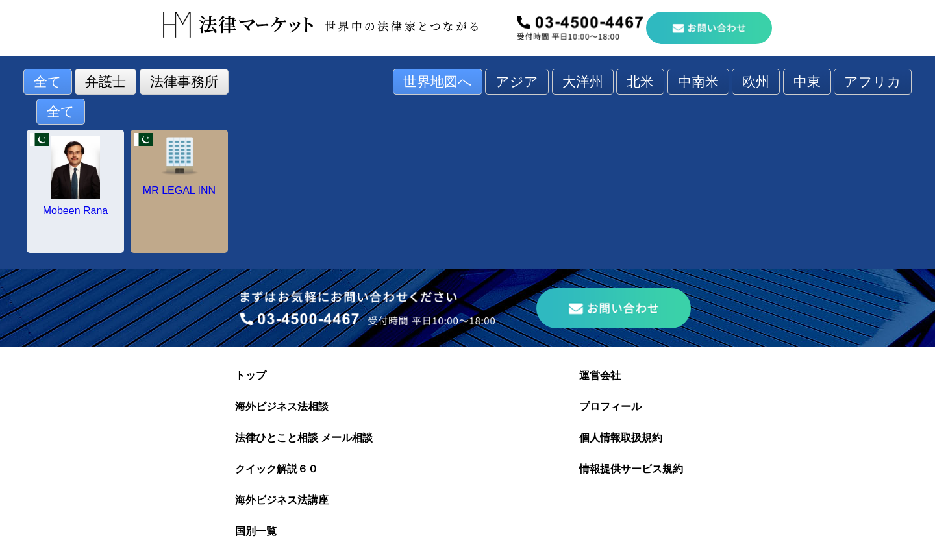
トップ (251, 375)
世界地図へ (438, 81)
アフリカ (873, 81)
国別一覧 (256, 531)
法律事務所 (184, 81)
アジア (517, 81)
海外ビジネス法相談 (282, 407)
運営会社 (600, 375)
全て (48, 81)
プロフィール (610, 407)
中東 (807, 81)
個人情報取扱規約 (621, 438)
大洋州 (583, 81)
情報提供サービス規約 (631, 469)
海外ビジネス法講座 (282, 500)
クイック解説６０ (277, 469)
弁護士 (106, 81)
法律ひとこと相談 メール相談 (304, 438)
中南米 (698, 81)
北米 (640, 81)
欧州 (756, 81)
